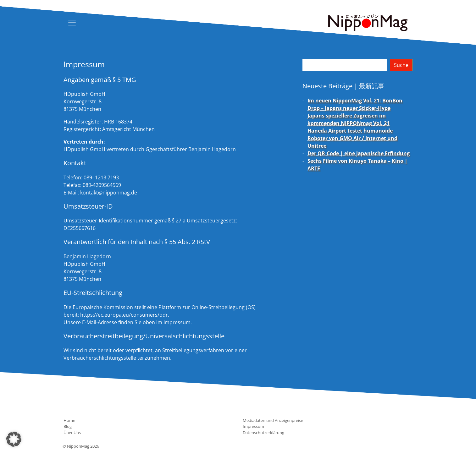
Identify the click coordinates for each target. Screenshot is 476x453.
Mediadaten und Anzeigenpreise (273, 420)
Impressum (253, 426)
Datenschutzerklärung (263, 433)
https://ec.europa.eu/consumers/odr (124, 315)
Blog (68, 426)
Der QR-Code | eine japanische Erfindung (359, 153)
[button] (14, 439)
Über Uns (72, 433)
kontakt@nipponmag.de (109, 193)
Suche (401, 65)
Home (69, 420)
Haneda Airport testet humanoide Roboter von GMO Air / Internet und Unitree (352, 138)
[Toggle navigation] (72, 23)
